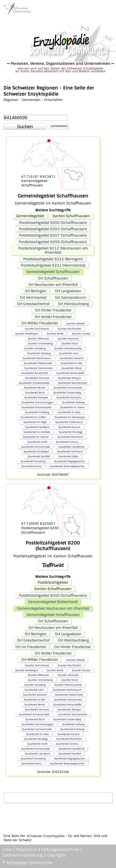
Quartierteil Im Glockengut (70, 417)
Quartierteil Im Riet (71, 363)
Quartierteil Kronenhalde (36, 447)
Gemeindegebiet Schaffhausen (53, 272)
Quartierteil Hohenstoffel (70, 373)
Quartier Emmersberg (40, 343)
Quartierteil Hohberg (39, 353)
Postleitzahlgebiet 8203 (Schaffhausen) (53, 229)
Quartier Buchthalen (69, 329)
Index (7, 850)
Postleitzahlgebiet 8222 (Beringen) (53, 259)
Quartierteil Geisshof (72, 358)
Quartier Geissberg (35, 348)
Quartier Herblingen (27, 334)
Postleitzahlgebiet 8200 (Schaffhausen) (53, 223)
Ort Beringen (36, 291)
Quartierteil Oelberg (73, 402)
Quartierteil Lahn (69, 353)
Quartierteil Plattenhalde (38, 363)
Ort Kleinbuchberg (73, 304)
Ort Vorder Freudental (53, 317)
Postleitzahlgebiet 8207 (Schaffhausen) (53, 235)
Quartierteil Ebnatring (33, 461)
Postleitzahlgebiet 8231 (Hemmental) (53, 265)
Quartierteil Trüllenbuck (69, 422)
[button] (25, 126)
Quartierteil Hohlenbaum (37, 358)
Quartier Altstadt (75, 323)
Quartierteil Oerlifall (39, 456)
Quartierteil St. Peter (69, 412)
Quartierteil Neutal (34, 388)
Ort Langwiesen (68, 291)
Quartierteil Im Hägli (35, 422)
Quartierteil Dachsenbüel (72, 383)
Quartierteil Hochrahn (69, 397)
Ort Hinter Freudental (53, 310)
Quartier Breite (55, 334)
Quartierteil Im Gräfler (33, 417)
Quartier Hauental (68, 338)
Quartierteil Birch (35, 392)
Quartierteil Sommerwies (38, 368)
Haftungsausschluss (60, 850)
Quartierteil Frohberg (37, 412)
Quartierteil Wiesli (71, 368)
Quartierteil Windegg (70, 432)
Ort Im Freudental (30, 647)
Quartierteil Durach (69, 427)
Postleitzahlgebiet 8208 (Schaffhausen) (53, 242)
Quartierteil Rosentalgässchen (67, 466)
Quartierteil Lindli (37, 442)
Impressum (27, 850)
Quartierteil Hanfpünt (37, 427)
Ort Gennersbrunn (70, 297)
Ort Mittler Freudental (39, 323)
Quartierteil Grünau (67, 442)
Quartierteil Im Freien (72, 407)
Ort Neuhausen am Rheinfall (53, 285)
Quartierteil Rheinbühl (70, 437)
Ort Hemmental (33, 297)
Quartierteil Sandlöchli (71, 447)
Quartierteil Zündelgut (36, 451)
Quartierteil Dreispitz (36, 397)
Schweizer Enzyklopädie (45, 836)
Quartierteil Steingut (69, 378)
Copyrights (56, 855)
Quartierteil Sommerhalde (36, 407)
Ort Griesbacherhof (33, 304)
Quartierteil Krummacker (68, 388)
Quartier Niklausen (38, 338)
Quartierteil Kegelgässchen (70, 461)
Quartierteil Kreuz (31, 466)
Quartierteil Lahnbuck (70, 451)
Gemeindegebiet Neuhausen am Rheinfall (53, 608)
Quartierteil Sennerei (37, 378)
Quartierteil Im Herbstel (37, 432)
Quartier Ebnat (70, 343)
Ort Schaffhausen (53, 278)
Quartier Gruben (81, 334)
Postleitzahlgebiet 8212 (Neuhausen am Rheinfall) (53, 250)
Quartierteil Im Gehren (36, 437)
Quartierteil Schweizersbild (34, 383)
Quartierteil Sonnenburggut (37, 402)
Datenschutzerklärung (23, 855)
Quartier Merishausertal (68, 348)
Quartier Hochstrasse (37, 329)
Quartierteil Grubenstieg (67, 392)
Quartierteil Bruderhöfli (34, 373)
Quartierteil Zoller (68, 456)
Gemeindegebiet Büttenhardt (53, 602)
